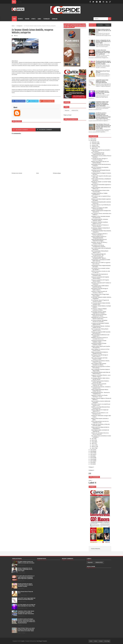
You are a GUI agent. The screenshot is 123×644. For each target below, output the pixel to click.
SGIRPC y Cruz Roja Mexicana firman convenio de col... (101, 408)
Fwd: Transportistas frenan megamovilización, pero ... (98, 153)
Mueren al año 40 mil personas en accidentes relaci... (100, 275)
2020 (92, 456)
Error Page (107, 641)
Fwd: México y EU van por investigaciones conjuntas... (99, 246)
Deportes (67, 110)
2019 (92, 458)
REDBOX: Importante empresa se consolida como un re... (100, 338)
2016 (92, 462)
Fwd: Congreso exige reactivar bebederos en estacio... (99, 364)
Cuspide (23, 641)
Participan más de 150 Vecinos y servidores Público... (99, 243)
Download (55, 19)
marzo (93, 445)
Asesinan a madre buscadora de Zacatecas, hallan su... (99, 292)
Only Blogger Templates (42, 641)
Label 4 (92, 483)
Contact (101, 641)
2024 (92, 450)
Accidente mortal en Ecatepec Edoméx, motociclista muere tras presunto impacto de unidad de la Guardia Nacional (26, 621)
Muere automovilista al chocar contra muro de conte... (100, 191)
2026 (92, 139)
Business (20, 19)
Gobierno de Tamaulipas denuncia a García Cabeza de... (100, 434)
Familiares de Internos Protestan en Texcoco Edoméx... (100, 226)
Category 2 (91, 470)
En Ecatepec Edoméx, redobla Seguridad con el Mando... (99, 312)
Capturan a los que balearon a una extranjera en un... (100, 413)
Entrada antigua (57, 173)
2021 (92, 454)
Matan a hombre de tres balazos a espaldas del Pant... (100, 353)
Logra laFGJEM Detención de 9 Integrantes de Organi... (99, 240)
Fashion (27, 19)
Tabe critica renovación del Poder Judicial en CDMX (99, 359)
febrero (93, 447)
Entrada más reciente (17, 173)
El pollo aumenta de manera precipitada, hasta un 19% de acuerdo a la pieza (25, 585)
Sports (33, 19)
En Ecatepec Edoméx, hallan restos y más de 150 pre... (100, 379)
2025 (92, 140)
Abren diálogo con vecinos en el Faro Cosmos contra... (100, 350)
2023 (92, 451)
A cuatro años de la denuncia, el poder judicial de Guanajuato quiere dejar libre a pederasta (26, 577)
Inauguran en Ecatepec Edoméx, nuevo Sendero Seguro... (101, 376)
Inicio (38, 173)
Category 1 (91, 467)
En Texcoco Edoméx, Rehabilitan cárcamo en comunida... (99, 321)
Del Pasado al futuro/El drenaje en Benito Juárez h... (100, 289)
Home (14, 19)
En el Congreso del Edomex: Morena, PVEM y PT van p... (100, 361)
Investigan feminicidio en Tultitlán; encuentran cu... (99, 194)
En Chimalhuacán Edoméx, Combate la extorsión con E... (101, 387)
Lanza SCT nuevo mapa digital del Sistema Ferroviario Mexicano (27, 599)
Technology (47, 19)
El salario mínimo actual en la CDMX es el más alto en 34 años (26, 562)
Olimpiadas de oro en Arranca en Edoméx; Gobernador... (99, 318)
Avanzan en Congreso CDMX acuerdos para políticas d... (101, 333)
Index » (90, 481)
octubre (93, 145)
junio (93, 440)
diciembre (94, 142)
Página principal (67, 115)
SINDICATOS (75, 110)
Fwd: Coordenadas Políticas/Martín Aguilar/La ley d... (100, 252)
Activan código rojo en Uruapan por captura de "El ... (100, 410)
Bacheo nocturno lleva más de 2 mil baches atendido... (100, 162)
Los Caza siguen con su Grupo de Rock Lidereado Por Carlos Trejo (27, 605)
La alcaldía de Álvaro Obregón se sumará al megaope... (99, 159)
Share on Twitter (32, 101)
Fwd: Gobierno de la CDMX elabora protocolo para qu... (100, 286)
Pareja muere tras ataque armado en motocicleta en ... (100, 428)
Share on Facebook (18, 101)
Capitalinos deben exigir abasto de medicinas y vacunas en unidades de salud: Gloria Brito (26, 612)
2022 (92, 453)
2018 (92, 459)
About (96, 641)
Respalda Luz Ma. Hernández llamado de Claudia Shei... (101, 217)
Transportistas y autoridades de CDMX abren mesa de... (101, 260)
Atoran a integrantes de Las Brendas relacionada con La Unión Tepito (25, 569)
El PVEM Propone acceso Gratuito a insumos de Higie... (100, 382)
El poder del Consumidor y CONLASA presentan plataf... (100, 425)
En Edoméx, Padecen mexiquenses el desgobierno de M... (101, 229)
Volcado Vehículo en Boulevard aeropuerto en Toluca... (99, 315)
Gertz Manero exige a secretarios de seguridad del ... (100, 431)
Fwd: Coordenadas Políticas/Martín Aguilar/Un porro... (100, 330)
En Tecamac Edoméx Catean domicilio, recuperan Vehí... (101, 304)
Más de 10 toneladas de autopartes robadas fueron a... (100, 168)
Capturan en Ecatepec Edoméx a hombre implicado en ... (99, 234)
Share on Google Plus (47, 101)
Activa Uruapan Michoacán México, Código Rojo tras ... (100, 390)
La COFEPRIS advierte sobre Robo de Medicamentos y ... (101, 373)
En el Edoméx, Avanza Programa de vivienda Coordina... (100, 301)
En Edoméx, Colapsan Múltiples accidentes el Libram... (99, 309)
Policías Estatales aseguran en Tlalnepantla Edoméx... (99, 237)
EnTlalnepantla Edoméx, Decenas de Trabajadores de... (100, 393)
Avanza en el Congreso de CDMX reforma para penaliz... (99, 208)
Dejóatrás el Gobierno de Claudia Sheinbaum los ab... (99, 396)
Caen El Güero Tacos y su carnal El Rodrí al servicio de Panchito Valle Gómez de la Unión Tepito (26, 629)
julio (93, 439)
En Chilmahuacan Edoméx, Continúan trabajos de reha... (101, 327)
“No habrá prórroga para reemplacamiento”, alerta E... (99, 257)
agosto (93, 148)
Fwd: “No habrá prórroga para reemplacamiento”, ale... (99, 255)
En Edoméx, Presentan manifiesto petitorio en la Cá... (100, 223)
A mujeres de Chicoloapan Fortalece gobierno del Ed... (100, 324)
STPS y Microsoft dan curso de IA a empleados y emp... (100, 422)
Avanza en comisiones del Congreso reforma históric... (100, 278)
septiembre (94, 147)
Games (39, 19)
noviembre (94, 144)
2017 (92, 461)
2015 (92, 464)
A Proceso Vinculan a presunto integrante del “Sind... (99, 384)
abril (93, 443)
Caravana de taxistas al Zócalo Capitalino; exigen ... (99, 341)
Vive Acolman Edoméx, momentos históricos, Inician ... (100, 220)
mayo (93, 442)
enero (93, 448)
